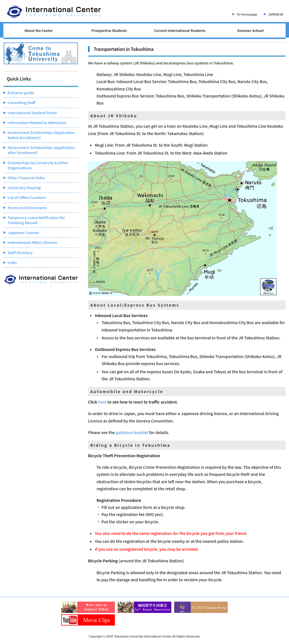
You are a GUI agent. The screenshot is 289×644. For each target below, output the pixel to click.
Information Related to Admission (37, 122)
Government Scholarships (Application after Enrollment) (41, 150)
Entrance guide (21, 93)
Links (12, 262)
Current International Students (180, 30)
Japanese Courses (23, 232)
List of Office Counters (27, 197)
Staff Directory (20, 252)
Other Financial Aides (26, 178)
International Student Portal (32, 113)
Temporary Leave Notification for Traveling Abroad (36, 220)
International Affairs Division (32, 242)
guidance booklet (132, 432)
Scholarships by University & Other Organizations (38, 165)
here (102, 402)
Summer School (250, 30)
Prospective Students (109, 30)
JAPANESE (276, 14)
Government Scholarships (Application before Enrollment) (41, 135)
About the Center (39, 30)
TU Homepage (247, 14)
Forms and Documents (27, 208)
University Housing (24, 187)
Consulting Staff (22, 102)
